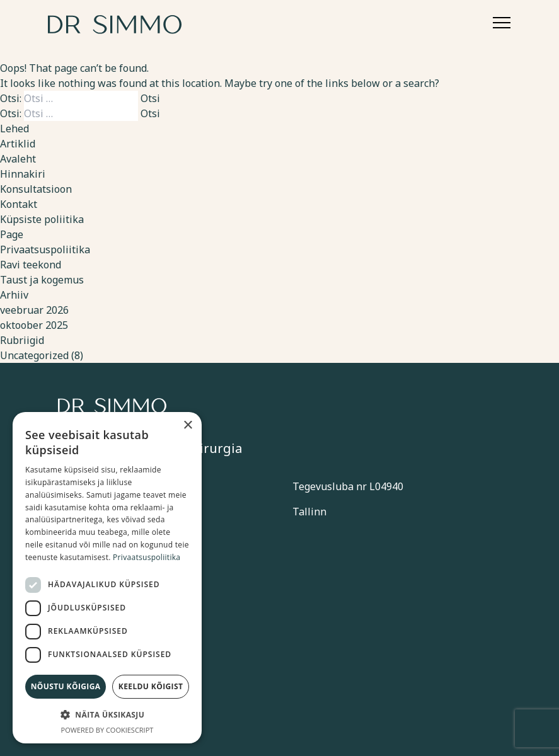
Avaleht (18, 159)
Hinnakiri (23, 174)
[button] (107, 714)
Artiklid (18, 144)
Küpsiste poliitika (42, 219)
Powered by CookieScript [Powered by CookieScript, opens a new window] (107, 730)
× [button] (187, 426)
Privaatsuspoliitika (45, 249)
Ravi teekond (31, 265)
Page (12, 234)
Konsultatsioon (36, 189)
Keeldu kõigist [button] (151, 686)
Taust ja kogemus (42, 280)
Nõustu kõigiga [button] (66, 686)
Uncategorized (34, 355)
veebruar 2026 (34, 310)
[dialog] (107, 578)
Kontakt (19, 204)
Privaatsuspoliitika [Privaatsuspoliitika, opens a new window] (147, 557)
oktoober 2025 (34, 325)
